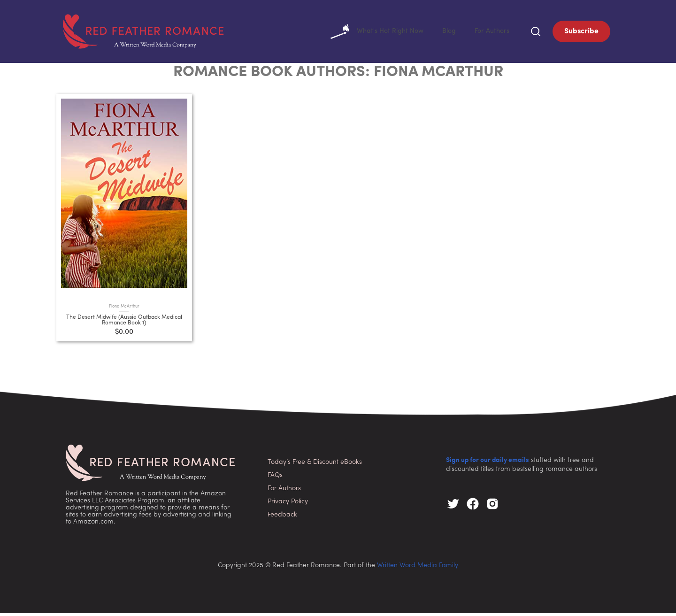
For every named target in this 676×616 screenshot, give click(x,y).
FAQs (275, 478)
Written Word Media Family (418, 568)
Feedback (282, 518)
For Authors (490, 33)
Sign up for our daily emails (488, 463)
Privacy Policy (288, 504)
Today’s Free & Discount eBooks (315, 465)
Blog (444, 33)
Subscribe (581, 33)
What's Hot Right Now (368, 33)
